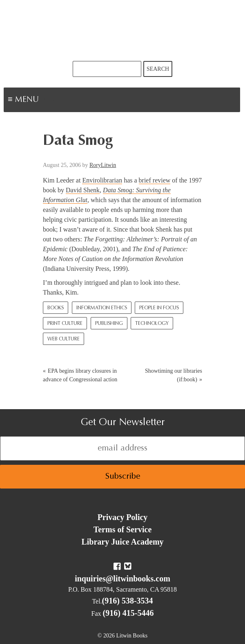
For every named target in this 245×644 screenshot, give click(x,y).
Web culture (63, 339)
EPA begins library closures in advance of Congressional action (80, 375)
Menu (51, 101)
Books (56, 308)
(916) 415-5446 (128, 613)
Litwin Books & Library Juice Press (122, 30)
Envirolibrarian (102, 180)
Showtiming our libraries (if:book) (174, 375)
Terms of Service (123, 529)
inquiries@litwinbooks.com (122, 579)
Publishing (109, 324)
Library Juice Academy (122, 542)
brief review (155, 180)
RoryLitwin (103, 165)
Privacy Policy (123, 517)
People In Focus (159, 308)
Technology (152, 324)
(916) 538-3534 (128, 601)
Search (158, 69)
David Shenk (83, 190)
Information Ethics (102, 308)
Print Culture (65, 324)
